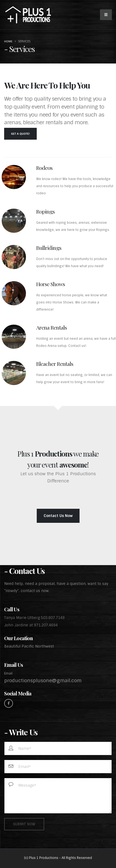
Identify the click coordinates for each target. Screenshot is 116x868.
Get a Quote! (20, 134)
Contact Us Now (58, 516)
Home (8, 41)
